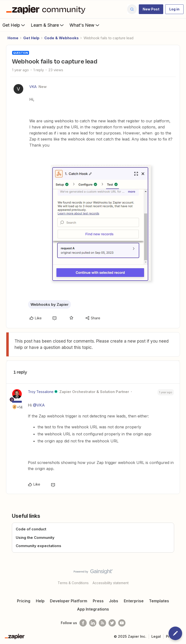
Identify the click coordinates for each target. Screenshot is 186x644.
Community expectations (39, 546)
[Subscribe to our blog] (102, 623)
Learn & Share (48, 25)
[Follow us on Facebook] (83, 623)
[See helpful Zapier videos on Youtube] (122, 623)
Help (40, 601)
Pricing (24, 601)
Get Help (14, 25)
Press (98, 601)
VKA (33, 87)
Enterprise (134, 601)
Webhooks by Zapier (50, 304)
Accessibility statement (111, 583)
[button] (151, 9)
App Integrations (93, 609)
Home (13, 38)
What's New (85, 25)
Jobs (114, 601)
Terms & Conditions (73, 583)
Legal (156, 636)
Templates (159, 601)
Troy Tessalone (41, 392)
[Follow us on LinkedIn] (93, 623)
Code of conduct (31, 529)
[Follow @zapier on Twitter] (112, 623)
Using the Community (35, 538)
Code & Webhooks (62, 38)
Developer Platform (69, 601)
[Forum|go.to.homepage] (47, 9)
